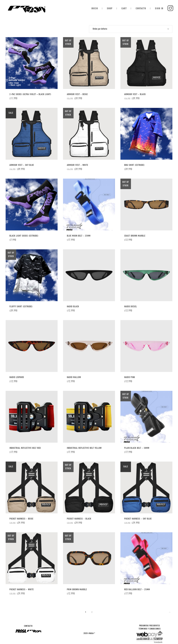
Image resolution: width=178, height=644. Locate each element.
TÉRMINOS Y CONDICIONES (150, 629)
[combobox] (131, 29)
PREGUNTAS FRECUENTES (150, 626)
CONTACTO (28, 626)
